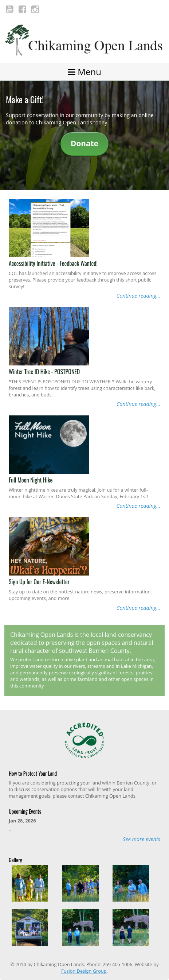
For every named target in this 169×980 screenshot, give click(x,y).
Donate (84, 143)
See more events (142, 839)
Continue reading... (138, 296)
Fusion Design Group (84, 971)
